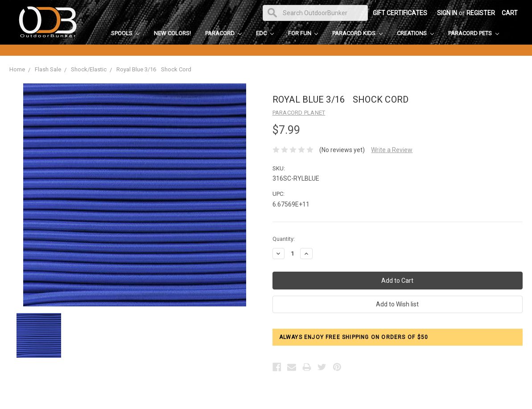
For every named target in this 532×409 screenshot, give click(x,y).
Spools (125, 33)
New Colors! (172, 33)
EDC (265, 33)
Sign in (447, 13)
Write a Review (392, 150)
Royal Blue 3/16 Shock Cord (154, 69)
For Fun (303, 33)
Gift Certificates (400, 13)
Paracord (223, 33)
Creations (415, 33)
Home (17, 69)
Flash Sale (48, 69)
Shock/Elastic (89, 69)
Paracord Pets (474, 33)
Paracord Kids (357, 33)
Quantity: (284, 239)
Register (481, 13)
